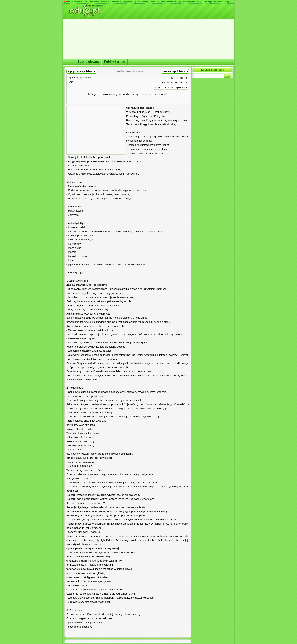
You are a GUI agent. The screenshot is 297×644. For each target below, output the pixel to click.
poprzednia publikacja (81, 71)
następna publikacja (176, 71)
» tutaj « (227, 2)
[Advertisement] (96, 130)
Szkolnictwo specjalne (174, 87)
